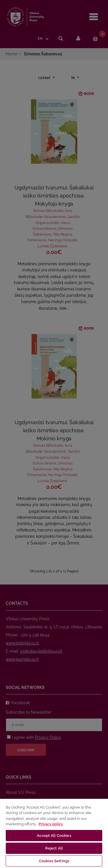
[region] (54, 833)
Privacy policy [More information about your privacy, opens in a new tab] (51, 824)
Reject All (54, 848)
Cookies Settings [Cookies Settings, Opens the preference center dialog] (54, 861)
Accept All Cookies (54, 836)
